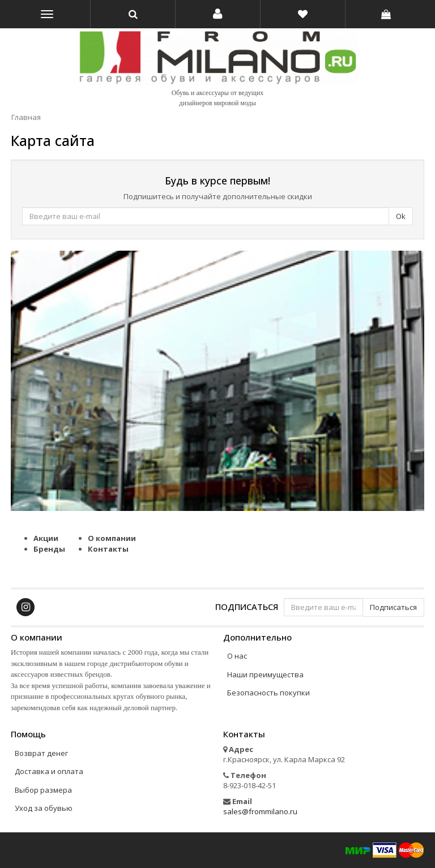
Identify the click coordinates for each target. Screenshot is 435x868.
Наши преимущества (265, 674)
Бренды (49, 549)
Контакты (108, 549)
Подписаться (247, 606)
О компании (112, 538)
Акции (46, 538)
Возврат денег (41, 753)
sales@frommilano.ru (260, 811)
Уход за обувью (44, 808)
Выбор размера (43, 790)
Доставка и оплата (49, 771)
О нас (237, 656)
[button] (218, 14)
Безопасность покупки (268, 693)
